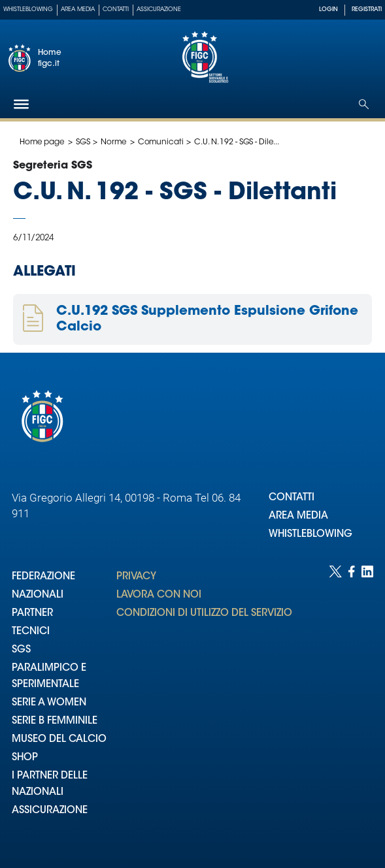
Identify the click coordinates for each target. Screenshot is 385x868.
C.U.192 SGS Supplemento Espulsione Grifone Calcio (207, 319)
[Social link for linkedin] (367, 704)
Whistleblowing (28, 9)
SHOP (25, 758)
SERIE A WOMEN (49, 703)
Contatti (116, 9)
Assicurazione (159, 9)
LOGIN (328, 9)
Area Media (78, 9)
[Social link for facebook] (352, 704)
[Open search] (364, 104)
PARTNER (32, 614)
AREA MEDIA (298, 516)
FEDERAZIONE (43, 577)
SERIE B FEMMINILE (55, 721)
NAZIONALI (38, 595)
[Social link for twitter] (335, 704)
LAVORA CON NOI (159, 595)
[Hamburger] (21, 104)
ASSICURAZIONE (50, 811)
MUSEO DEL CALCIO (59, 740)
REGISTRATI (367, 9)
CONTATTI (292, 498)
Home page (42, 142)
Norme (113, 142)
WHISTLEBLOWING (310, 535)
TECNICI (31, 632)
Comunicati (161, 142)
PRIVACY (136, 577)
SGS (83, 142)
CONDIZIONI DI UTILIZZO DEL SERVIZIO (204, 614)
